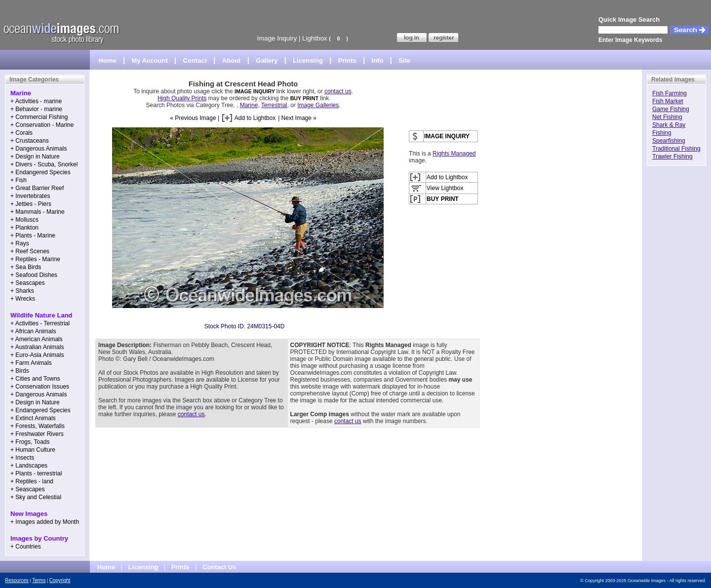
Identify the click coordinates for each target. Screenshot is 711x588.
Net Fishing (667, 117)
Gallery (267, 60)
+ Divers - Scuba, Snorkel (44, 164)
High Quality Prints (182, 98)
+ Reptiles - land (32, 481)
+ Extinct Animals (33, 418)
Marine (249, 105)
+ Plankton (24, 228)
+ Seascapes (28, 283)
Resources (17, 580)
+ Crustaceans (30, 141)
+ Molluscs (24, 220)
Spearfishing (669, 141)
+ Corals (21, 133)
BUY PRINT (304, 98)
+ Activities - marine (36, 101)
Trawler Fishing (672, 157)
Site (404, 60)
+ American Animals (37, 339)
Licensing (308, 60)
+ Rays (20, 243)
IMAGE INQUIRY (256, 91)
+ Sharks (22, 291)
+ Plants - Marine (33, 235)
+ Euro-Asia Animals (37, 355)
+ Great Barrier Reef (37, 188)
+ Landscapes (29, 466)
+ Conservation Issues (40, 387)
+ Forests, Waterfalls (38, 426)
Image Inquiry (277, 38)
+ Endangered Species (40, 172)
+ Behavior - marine (36, 109)
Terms (39, 580)
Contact (195, 60)
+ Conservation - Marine (42, 125)
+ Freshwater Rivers (37, 434)
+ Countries (26, 547)
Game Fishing (671, 109)
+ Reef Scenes (30, 251)
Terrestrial (274, 105)
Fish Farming (670, 93)
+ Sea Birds (26, 267)
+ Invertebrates (30, 196)
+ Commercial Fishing (39, 117)
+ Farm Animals (31, 363)
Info (378, 60)
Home (108, 60)
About (232, 60)
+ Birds (20, 371)
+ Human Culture (33, 450)
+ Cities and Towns (35, 379)
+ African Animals (33, 331)
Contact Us (219, 567)
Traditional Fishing (676, 149)
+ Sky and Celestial (36, 497)
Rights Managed (454, 154)
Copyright (60, 580)
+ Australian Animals (37, 347)
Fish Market (668, 101)
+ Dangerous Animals (39, 149)
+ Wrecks (23, 299)
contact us (338, 91)
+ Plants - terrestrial (36, 473)
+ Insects (22, 458)
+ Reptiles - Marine (35, 259)
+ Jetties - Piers (31, 204)
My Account (150, 60)
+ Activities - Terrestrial (40, 323)
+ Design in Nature (35, 157)
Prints (347, 60)
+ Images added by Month (45, 522)
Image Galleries (318, 105)
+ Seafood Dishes (34, 275)
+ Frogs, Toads (30, 442)
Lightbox (315, 38)
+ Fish (19, 180)
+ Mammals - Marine (38, 212)
